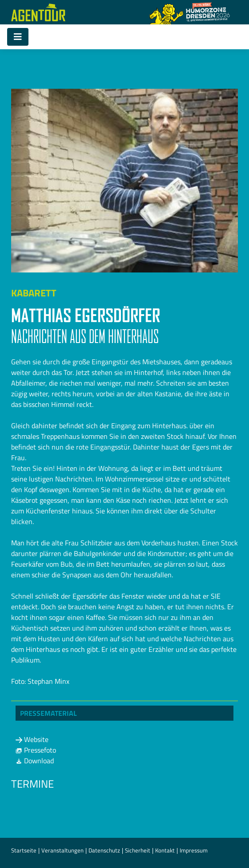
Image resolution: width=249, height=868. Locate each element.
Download (35, 761)
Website (32, 739)
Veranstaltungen (62, 850)
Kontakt (165, 850)
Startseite (24, 850)
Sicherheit (138, 850)
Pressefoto (36, 750)
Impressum (194, 850)
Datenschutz (104, 850)
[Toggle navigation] (18, 37)
